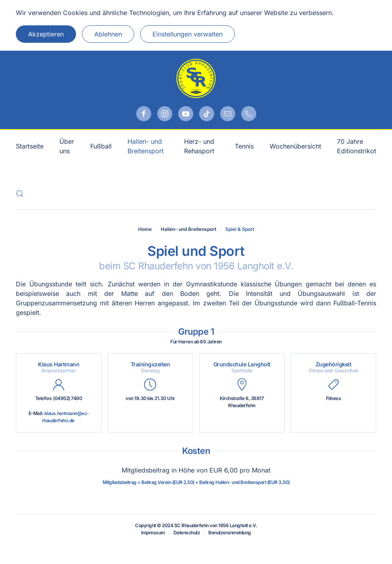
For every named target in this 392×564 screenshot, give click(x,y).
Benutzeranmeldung (230, 533)
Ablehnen (108, 34)
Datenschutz (187, 533)
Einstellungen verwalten (187, 34)
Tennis (244, 146)
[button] (20, 194)
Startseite (30, 146)
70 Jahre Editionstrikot (357, 146)
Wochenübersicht (295, 146)
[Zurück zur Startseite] (196, 78)
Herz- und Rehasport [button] (199, 146)
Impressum (153, 533)
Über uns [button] (67, 146)
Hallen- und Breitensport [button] (146, 146)
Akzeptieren (46, 34)
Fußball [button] (101, 146)
